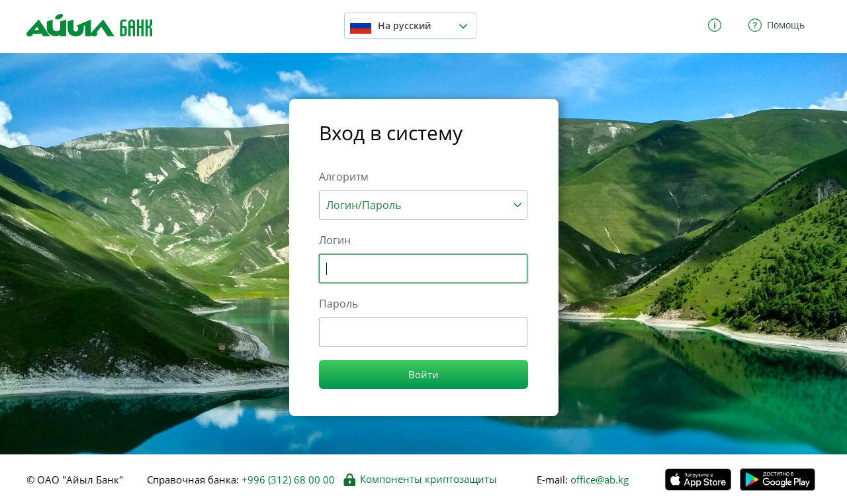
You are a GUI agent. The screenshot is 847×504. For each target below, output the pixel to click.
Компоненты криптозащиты (420, 479)
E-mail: (552, 480)
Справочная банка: (241, 480)
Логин (335, 240)
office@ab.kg (598, 480)
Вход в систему (391, 133)
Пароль (338, 304)
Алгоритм (344, 177)
